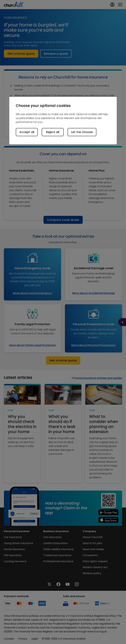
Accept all (27, 132)
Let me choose (82, 132)
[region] (63, 120)
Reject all (53, 132)
